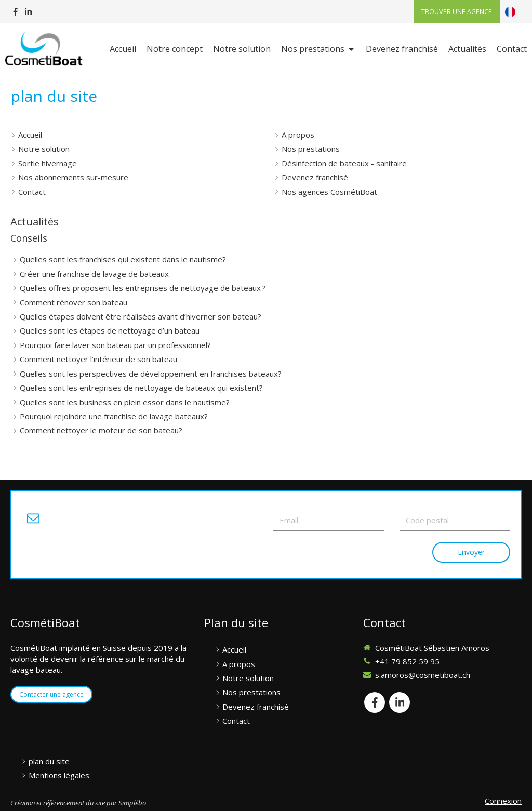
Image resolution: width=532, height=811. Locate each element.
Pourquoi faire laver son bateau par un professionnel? (115, 345)
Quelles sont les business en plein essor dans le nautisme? (125, 402)
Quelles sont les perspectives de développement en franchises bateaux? (151, 374)
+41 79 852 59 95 (407, 661)
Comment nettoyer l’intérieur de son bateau (98, 359)
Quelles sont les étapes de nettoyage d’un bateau (110, 330)
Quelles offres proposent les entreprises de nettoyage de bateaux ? (143, 288)
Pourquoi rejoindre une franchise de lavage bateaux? (114, 416)
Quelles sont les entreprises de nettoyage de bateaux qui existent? (141, 388)
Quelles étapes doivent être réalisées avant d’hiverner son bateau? (141, 316)
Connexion (503, 801)
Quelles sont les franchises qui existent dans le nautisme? (123, 259)
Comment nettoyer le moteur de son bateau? (101, 430)
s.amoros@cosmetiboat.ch (423, 675)
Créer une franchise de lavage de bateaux (94, 274)
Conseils (29, 238)
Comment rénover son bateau (74, 302)
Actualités (35, 222)
